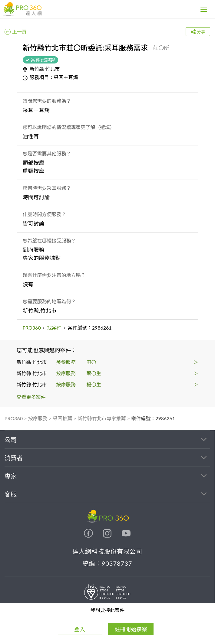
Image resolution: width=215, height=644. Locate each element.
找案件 (54, 328)
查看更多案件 (31, 397)
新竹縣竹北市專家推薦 (102, 418)
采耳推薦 (62, 418)
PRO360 (32, 328)
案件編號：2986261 (153, 418)
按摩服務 (38, 418)
